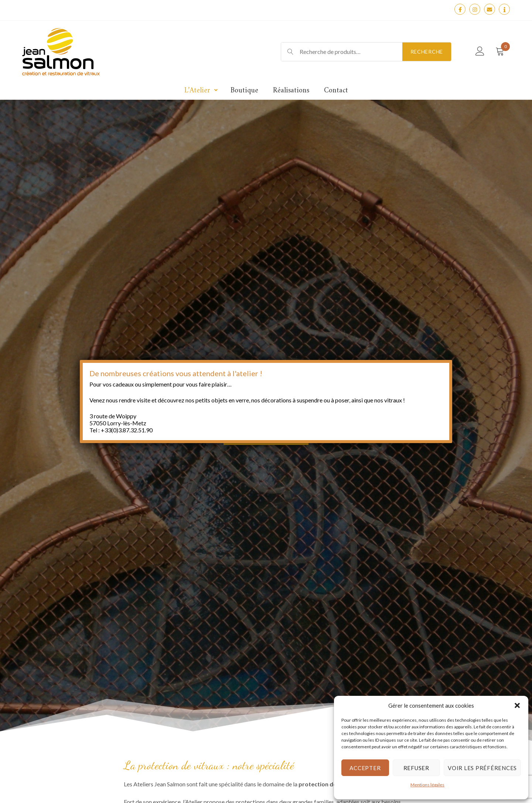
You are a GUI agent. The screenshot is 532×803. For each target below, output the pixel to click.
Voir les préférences (482, 768)
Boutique (244, 91)
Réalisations (291, 91)
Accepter (365, 768)
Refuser (416, 768)
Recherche (427, 52)
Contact (336, 91)
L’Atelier (197, 91)
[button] (517, 705)
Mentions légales (427, 785)
